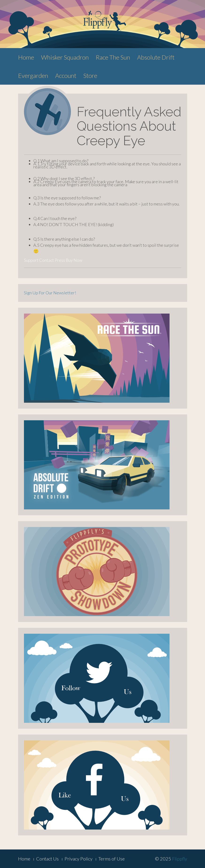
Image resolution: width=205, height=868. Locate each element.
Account (66, 76)
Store (90, 76)
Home (26, 57)
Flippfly (180, 859)
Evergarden (33, 76)
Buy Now (74, 260)
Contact (47, 260)
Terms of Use (112, 859)
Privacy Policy (79, 859)
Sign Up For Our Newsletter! (50, 293)
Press (60, 260)
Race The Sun (113, 57)
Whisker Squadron (65, 57)
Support (31, 260)
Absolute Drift (156, 57)
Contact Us (47, 859)
